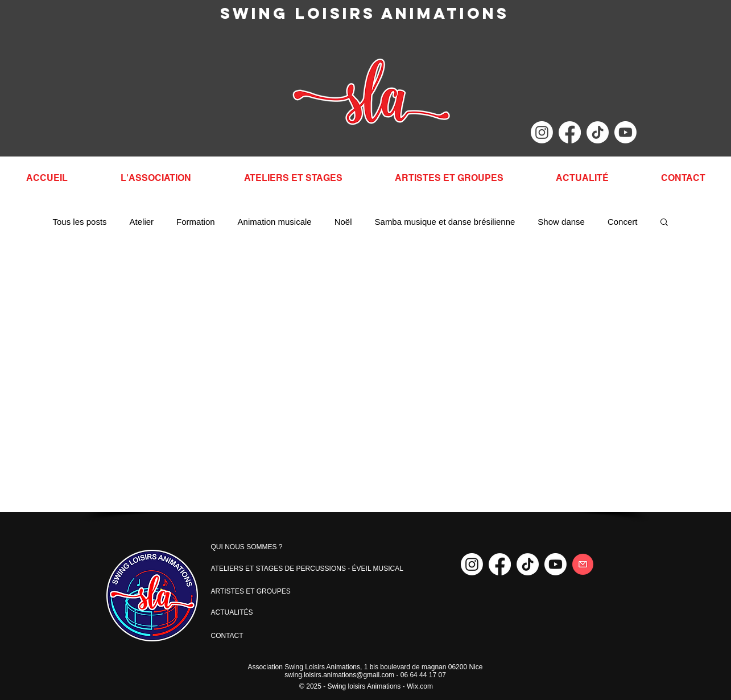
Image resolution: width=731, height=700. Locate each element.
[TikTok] (598, 132)
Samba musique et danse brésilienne (445, 222)
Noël (343, 222)
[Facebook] (570, 132)
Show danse (561, 222)
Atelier (142, 222)
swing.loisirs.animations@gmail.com (339, 675)
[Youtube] (625, 132)
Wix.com (420, 686)
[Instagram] (542, 132)
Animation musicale (275, 222)
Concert (623, 222)
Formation (196, 222)
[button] (664, 223)
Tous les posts (80, 222)
